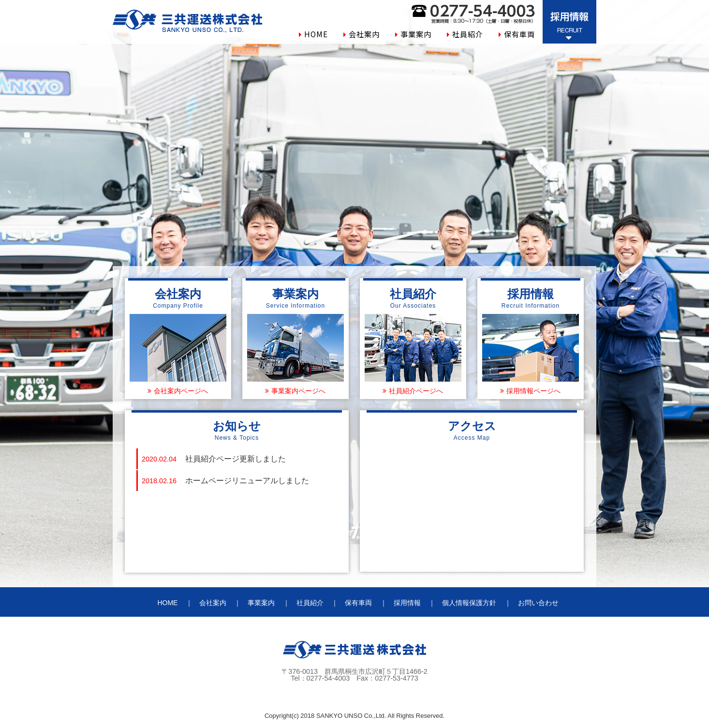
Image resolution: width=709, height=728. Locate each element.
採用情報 (407, 603)
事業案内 (416, 34)
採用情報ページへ (533, 391)
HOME (316, 34)
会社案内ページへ (181, 391)
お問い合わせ (538, 603)
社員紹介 (468, 34)
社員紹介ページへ (416, 391)
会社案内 (364, 34)
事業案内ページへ (298, 391)
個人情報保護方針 (469, 603)
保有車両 (519, 34)
